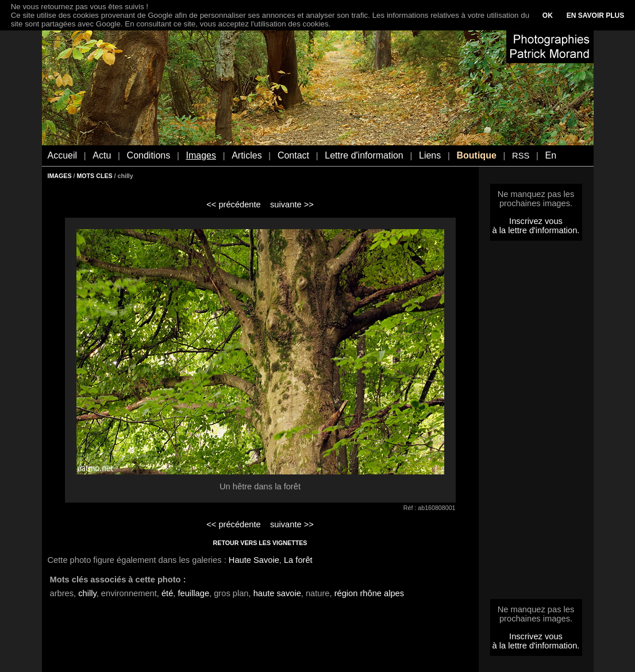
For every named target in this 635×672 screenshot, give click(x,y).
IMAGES (60, 176)
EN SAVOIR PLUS (595, 16)
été (167, 593)
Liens (430, 155)
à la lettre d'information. (536, 230)
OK (548, 16)
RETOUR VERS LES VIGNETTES (260, 543)
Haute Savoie (254, 560)
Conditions (149, 155)
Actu (102, 155)
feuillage (193, 593)
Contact (293, 155)
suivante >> (292, 204)
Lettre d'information (364, 155)
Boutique (476, 155)
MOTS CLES (94, 176)
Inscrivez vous (536, 221)
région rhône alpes (369, 593)
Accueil (63, 155)
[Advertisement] (536, 423)
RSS (521, 156)
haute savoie (277, 593)
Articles (247, 155)
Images (201, 155)
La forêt (298, 560)
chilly (87, 593)
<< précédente (234, 204)
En (551, 155)
